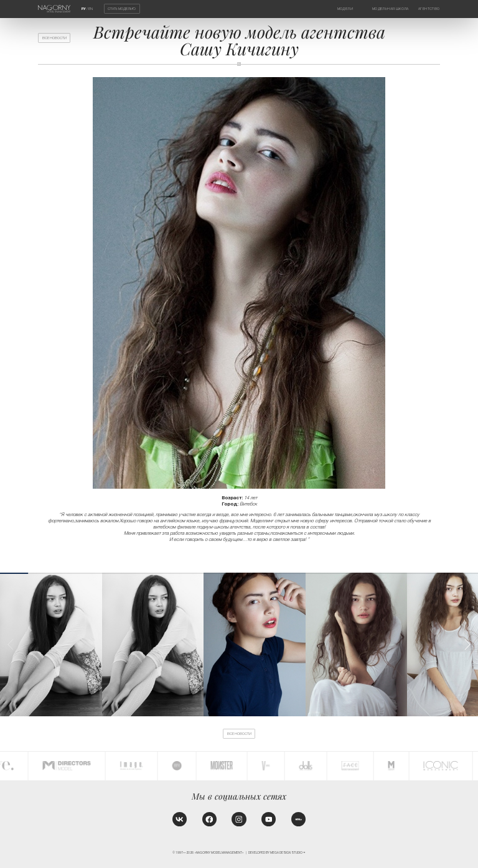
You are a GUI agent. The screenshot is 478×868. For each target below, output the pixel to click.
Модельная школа (391, 9)
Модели (345, 9)
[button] (467, 644)
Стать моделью (122, 9)
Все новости (54, 38)
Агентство (429, 9)
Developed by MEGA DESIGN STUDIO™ (277, 853)
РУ (84, 9)
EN (91, 9)
